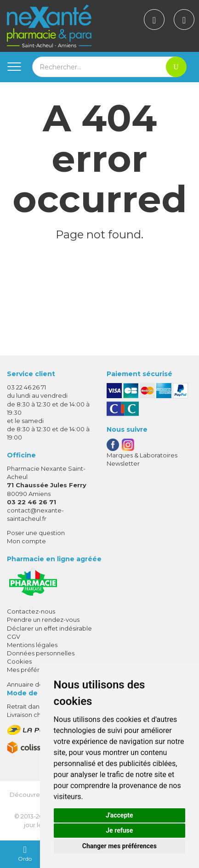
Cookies (19, 661)
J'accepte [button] (119, 815)
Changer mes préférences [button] (119, 846)
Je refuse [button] (119, 830)
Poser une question (36, 533)
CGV (14, 637)
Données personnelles (41, 653)
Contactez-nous (31, 611)
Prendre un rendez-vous (43, 620)
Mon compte (26, 541)
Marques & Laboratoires (142, 455)
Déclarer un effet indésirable (49, 628)
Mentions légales (32, 645)
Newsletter (123, 463)
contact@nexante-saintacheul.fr (35, 514)
